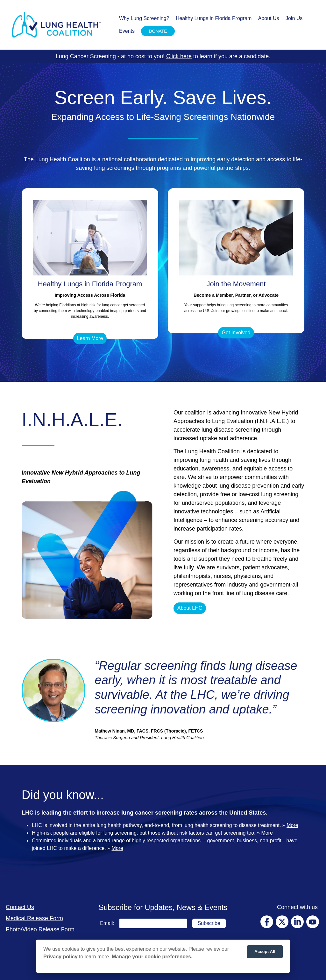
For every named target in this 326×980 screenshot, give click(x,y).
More (292, 825)
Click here (179, 56)
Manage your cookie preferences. (152, 957)
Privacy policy (60, 957)
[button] (90, 338)
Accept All (265, 952)
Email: (107, 923)
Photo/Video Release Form (40, 929)
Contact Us (20, 907)
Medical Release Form (34, 918)
